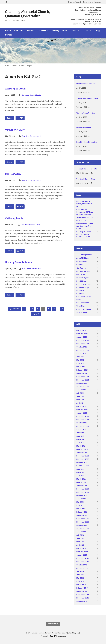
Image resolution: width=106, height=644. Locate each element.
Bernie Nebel (81, 261)
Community (42, 31)
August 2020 (81, 532)
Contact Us (87, 31)
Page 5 (30, 66)
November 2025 (83, 344)
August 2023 (81, 429)
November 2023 (83, 420)
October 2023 (82, 423)
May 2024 (80, 400)
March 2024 (81, 406)
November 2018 (83, 598)
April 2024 (80, 403)
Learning (55, 31)
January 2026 (82, 337)
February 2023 (82, 449)
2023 (23, 66)
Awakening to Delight (15, 89)
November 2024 (83, 380)
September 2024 (83, 387)
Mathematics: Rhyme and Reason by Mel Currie (85, 226)
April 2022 (80, 476)
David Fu (80, 265)
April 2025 (80, 363)
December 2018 (83, 595)
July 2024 (80, 393)
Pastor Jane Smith (84, 284)
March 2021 (81, 509)
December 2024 (83, 377)
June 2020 (80, 538)
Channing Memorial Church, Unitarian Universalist (27, 14)
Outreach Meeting (84, 128)
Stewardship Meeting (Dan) (87, 98)
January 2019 (82, 591)
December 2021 (83, 489)
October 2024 (82, 383)
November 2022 (83, 459)
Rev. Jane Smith (83, 303)
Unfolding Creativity (15, 130)
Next (36, 314)
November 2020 (83, 522)
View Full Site (53, 624)
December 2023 (83, 416)
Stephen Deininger (84, 309)
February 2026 (82, 334)
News (65, 31)
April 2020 (80, 545)
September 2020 (83, 529)
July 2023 (80, 433)
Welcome (19, 31)
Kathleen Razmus (83, 271)
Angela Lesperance (84, 255)
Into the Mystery (13, 174)
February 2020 (82, 552)
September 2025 (83, 350)
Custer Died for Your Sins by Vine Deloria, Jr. (85, 204)
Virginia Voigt (82, 313)
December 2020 (83, 519)
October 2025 (82, 347)
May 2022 (80, 472)
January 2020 (82, 555)
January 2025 (82, 373)
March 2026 (81, 330)
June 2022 (80, 469)
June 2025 (80, 357)
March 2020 (81, 548)
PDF (20, 118)
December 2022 (83, 456)
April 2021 (80, 505)
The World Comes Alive (86, 179)
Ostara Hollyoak (83, 278)
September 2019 (83, 568)
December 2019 (83, 558)
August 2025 (81, 354)
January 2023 (82, 453)
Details (10, 118)
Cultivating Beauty (14, 218)
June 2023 (80, 436)
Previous (14, 309)
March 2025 (81, 367)
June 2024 (80, 396)
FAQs (98, 31)
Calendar (75, 31)
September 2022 (83, 466)
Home (8, 31)
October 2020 (82, 525)
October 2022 (82, 463)
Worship (30, 31)
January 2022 (82, 486)
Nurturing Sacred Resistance (19, 262)
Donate (9, 35)
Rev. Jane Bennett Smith (31, 95)
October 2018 (82, 601)
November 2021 (83, 492)
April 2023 (80, 443)
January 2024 (82, 413)
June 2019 (80, 575)
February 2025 (82, 370)
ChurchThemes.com (58, 636)
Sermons (15, 66)
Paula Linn (80, 294)
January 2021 (82, 515)
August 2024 (81, 390)
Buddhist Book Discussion (86, 142)
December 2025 (83, 340)
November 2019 (83, 562)
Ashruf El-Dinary (83, 258)
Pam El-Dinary (82, 281)
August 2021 (81, 499)
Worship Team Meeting (86, 113)
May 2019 (80, 578)
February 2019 (82, 588)
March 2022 (81, 479)
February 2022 (82, 482)
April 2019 (80, 581)
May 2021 (80, 502)
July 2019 (80, 571)
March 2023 (81, 446)
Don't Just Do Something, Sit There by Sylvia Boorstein (85, 212)
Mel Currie (81, 275)
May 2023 (80, 439)
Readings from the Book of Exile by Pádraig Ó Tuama (84, 234)
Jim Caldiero (81, 268)
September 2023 (83, 426)
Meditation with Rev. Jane (86, 84)
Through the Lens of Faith (87, 169)
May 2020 (80, 542)
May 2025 (80, 360)
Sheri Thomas (82, 306)
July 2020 (80, 535)
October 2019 (82, 565)
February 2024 (82, 410)
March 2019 (81, 585)
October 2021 (82, 496)
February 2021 (82, 512)
